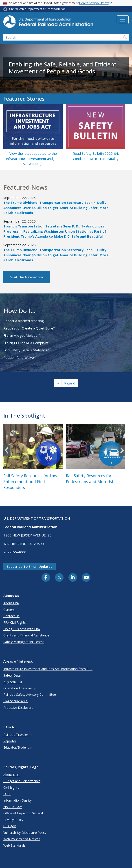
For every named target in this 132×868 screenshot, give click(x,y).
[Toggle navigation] (123, 20)
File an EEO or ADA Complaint (26, 343)
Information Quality (18, 800)
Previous (7, 450)
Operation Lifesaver (20, 688)
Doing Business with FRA (22, 629)
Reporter (10, 741)
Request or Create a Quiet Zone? (29, 328)
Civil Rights (11, 787)
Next (122, 450)
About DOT (12, 775)
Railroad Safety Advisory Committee (30, 694)
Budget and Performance (22, 781)
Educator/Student (18, 747)
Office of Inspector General (23, 813)
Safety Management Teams (24, 642)
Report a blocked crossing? (24, 321)
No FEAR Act (13, 807)
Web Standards (14, 845)
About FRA (11, 603)
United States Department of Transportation (37, 9)
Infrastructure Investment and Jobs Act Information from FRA (48, 669)
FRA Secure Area (15, 701)
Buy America (13, 682)
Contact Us (11, 616)
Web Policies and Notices (22, 839)
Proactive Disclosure (18, 708)
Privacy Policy (13, 820)
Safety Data (12, 675)
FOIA (7, 794)
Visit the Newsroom (27, 277)
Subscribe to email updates (30, 566)
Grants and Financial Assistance (26, 635)
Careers (9, 610)
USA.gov (10, 826)
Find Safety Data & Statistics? (26, 350)
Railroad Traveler (18, 735)
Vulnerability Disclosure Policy (25, 833)
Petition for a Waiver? (20, 357)
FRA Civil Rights (15, 622)
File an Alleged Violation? (22, 335)
